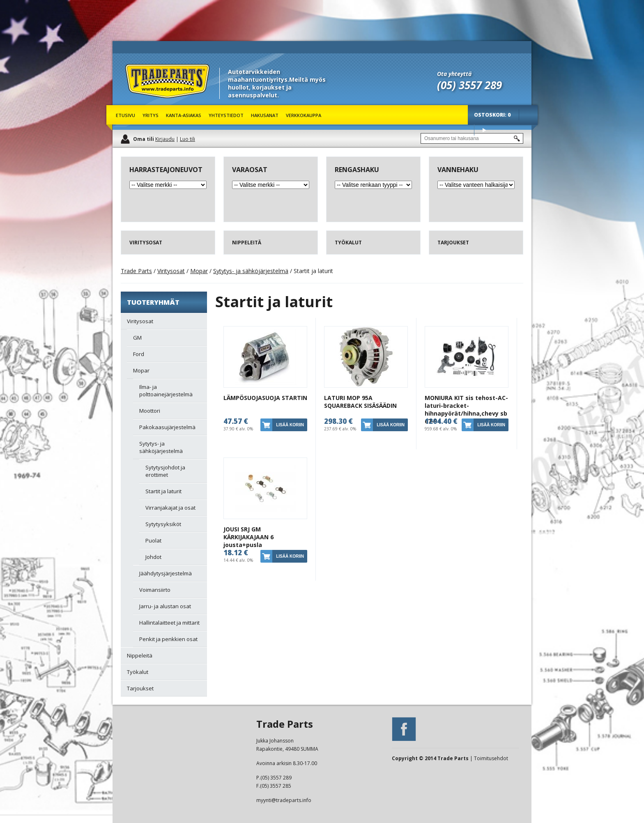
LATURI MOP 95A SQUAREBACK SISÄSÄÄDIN (360, 402)
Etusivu (125, 115)
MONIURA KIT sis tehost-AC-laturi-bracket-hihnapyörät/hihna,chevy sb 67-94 (466, 409)
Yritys (151, 115)
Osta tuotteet (484, 130)
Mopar (199, 271)
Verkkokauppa (304, 115)
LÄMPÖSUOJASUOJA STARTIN (265, 398)
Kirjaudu (165, 139)
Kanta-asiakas (184, 115)
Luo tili (187, 139)
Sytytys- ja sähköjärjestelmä (251, 271)
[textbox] (472, 138)
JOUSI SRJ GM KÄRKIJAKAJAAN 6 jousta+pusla (248, 537)
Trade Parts (140, 102)
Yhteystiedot (226, 115)
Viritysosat (171, 271)
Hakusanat (265, 115)
